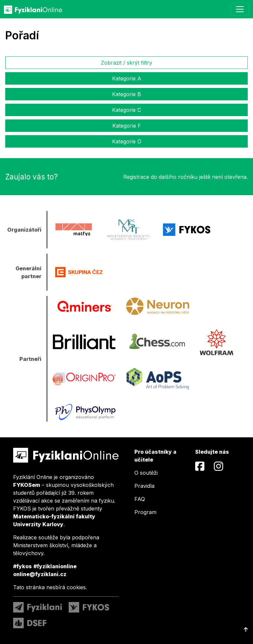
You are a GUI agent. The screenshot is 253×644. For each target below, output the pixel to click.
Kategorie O (127, 141)
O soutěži (146, 473)
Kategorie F (127, 126)
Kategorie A (127, 78)
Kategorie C (126, 110)
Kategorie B (126, 94)
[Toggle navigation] (240, 9)
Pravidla (144, 486)
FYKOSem (27, 485)
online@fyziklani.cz (40, 574)
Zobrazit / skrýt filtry (126, 63)
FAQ (140, 499)
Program (145, 512)
